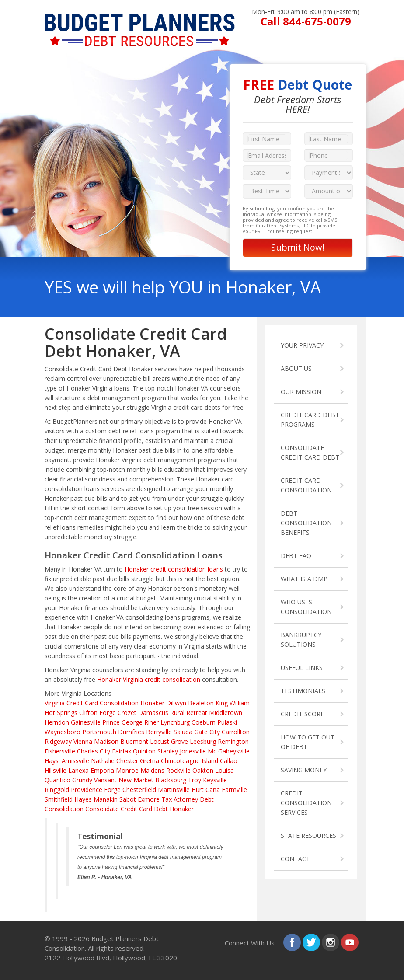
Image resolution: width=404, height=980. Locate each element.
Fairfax (122, 751)
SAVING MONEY (304, 770)
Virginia (55, 703)
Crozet (127, 713)
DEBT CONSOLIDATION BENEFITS (306, 523)
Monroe (127, 770)
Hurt (198, 790)
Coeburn (204, 722)
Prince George (122, 722)
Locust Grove (169, 741)
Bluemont (134, 741)
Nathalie (103, 761)
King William (233, 703)
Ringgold (57, 790)
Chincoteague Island (190, 761)
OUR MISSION (301, 392)
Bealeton (201, 703)
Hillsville (56, 770)
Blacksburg (171, 780)
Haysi (52, 761)
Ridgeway (58, 741)
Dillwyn (176, 703)
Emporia (102, 770)
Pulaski (227, 722)
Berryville (159, 732)
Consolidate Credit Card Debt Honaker (139, 809)
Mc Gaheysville (229, 751)
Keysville (215, 780)
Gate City (207, 732)
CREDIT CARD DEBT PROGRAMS (310, 420)
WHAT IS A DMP (304, 579)
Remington (233, 741)
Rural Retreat (189, 713)
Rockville (178, 770)
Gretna (150, 761)
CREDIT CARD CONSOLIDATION (306, 485)
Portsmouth (99, 732)
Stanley (168, 751)
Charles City (94, 751)
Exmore (149, 799)
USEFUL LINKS (302, 668)
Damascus (153, 713)
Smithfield (59, 799)
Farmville (234, 790)
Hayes (83, 799)
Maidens (152, 770)
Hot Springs (61, 713)
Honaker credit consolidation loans (174, 569)
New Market (136, 780)
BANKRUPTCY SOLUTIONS (301, 640)
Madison (106, 741)
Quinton (144, 751)
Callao (229, 761)
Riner (151, 722)
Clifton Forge (98, 713)
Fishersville (60, 751)
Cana (213, 790)
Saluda (183, 732)
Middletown (226, 713)
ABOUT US (296, 368)
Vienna (83, 741)
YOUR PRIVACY (302, 345)
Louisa (225, 770)
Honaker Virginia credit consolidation (149, 679)
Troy (195, 780)
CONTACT (295, 859)
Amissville (75, 761)
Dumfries (131, 732)
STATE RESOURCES (308, 835)
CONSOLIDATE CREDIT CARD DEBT (310, 452)
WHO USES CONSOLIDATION (306, 607)
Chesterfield (139, 790)
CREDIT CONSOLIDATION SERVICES (306, 803)
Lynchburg (175, 722)
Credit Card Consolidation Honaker (115, 703)
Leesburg (203, 741)
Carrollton (236, 732)
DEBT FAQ (296, 556)
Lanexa (78, 770)
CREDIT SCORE (302, 714)
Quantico (57, 780)
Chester (127, 761)
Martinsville (174, 790)
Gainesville (86, 722)
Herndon (57, 722)
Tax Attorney (180, 799)
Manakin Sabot (115, 799)
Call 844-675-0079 (306, 21)
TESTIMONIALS (303, 691)
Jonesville (193, 751)
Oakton (203, 770)
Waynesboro (63, 732)
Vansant (105, 780)
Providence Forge (96, 790)
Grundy (82, 780)
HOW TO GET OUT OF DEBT (308, 742)
